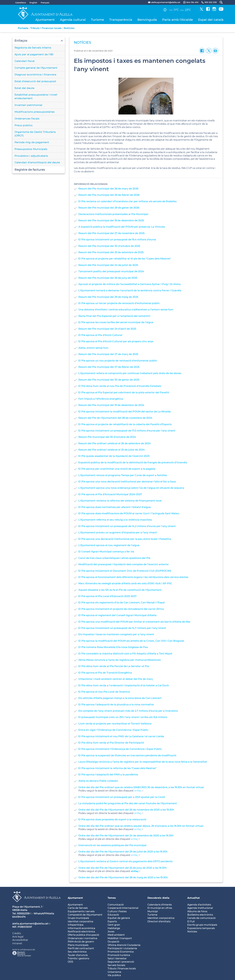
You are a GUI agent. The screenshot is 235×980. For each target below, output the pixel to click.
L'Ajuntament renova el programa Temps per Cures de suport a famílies (123, 475)
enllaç (138, 791)
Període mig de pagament (32, 142)
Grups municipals (78, 918)
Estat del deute (24, 88)
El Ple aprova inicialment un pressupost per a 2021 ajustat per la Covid (122, 797)
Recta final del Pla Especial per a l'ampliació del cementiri (114, 316)
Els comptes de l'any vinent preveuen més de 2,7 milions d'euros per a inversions (128, 711)
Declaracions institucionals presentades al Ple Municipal (113, 214)
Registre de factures (30, 170)
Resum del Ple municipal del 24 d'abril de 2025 (107, 329)
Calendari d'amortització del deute (37, 162)
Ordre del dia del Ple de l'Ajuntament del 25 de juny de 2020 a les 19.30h (123, 868)
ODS (70, 962)
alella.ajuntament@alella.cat (30, 924)
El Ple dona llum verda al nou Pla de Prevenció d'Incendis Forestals (120, 386)
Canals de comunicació (201, 918)
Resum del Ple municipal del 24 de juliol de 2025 (108, 265)
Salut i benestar (117, 958)
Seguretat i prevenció (121, 962)
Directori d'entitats (159, 921)
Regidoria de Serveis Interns (33, 48)
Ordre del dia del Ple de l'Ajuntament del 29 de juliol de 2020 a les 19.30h (123, 852)
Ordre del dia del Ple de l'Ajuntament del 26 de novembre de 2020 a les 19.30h (126, 810)
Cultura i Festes (117, 911)
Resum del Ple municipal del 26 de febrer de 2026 (109, 195)
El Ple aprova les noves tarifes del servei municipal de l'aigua (116, 322)
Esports (112, 921)
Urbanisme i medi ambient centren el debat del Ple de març (116, 679)
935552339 (23, 914)
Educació (113, 915)
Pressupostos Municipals (31, 149)
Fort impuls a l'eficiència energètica (101, 399)
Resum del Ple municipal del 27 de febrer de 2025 (109, 367)
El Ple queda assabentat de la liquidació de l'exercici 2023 (114, 456)
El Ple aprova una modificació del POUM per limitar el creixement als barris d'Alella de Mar (134, 622)
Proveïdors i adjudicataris (31, 156)
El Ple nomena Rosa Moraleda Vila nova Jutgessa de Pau (113, 647)
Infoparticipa (76, 925)
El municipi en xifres (160, 908)
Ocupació (113, 942)
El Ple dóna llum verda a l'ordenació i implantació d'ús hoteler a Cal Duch (124, 685)
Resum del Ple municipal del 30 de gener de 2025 (109, 380)
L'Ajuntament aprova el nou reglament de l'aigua (109, 545)
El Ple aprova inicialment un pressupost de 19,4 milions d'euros (117, 240)
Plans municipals (78, 945)
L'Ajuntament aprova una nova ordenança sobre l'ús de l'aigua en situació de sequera (131, 488)
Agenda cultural (73, 20)
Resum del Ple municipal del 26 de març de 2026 (108, 189)
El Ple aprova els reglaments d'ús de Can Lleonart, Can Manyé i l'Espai (122, 603)
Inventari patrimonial (28, 105)
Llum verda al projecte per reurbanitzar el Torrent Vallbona (115, 724)
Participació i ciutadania (122, 948)
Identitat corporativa (80, 921)
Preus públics (24, 125)
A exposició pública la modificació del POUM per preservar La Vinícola (122, 227)
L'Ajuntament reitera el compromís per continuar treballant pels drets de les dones (130, 373)
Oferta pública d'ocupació (83, 935)
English (33, 3)
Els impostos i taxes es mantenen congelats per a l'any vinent (116, 634)
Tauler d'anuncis (78, 955)
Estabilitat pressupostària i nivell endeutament (36, 96)
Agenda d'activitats (199, 905)
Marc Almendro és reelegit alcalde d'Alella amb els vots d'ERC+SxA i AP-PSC (125, 583)
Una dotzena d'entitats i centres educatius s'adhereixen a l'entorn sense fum (126, 310)
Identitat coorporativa (161, 918)
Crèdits (17, 933)
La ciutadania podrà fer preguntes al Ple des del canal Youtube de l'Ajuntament (128, 803)
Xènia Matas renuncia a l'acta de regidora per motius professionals (120, 660)
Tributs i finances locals (46, 28)
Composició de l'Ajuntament (85, 915)
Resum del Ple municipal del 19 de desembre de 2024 (111, 405)
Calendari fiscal (25, 61)
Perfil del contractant (81, 948)
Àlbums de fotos (197, 911)
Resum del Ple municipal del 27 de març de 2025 (108, 354)
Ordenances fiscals (27, 119)
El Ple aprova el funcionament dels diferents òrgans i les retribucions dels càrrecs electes (133, 577)
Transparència (121, 20)
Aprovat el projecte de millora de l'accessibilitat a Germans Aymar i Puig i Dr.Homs (129, 284)
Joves (111, 932)
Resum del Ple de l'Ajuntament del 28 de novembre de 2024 (115, 418)
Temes (112, 898)
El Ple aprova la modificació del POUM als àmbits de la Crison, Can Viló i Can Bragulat (131, 641)
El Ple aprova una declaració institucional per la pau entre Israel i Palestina (125, 539)
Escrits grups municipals (202, 925)
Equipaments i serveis (81, 911)
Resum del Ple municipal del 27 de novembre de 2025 (111, 233)
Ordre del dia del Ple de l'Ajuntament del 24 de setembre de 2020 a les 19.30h (126, 836)
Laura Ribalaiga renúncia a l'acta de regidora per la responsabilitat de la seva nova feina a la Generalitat (143, 762)
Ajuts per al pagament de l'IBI (34, 54)
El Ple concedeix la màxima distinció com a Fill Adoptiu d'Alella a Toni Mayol (125, 654)
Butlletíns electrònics (200, 915)
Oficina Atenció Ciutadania (124, 945)
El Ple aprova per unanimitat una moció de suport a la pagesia (117, 469)
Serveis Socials (116, 965)
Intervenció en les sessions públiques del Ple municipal (112, 845)
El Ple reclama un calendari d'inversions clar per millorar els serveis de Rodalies (127, 201)
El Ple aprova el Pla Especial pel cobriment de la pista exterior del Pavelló (124, 392)
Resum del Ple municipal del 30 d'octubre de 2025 (109, 246)
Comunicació (116, 905)
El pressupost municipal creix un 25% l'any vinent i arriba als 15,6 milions (123, 717)
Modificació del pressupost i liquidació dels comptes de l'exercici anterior (124, 564)
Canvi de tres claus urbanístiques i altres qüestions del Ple (114, 558)
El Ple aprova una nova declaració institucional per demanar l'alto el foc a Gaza (127, 482)
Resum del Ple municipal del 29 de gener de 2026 (109, 208)
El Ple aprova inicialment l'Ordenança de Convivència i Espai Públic (120, 749)
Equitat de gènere (119, 918)
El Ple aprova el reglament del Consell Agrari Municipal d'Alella (117, 615)
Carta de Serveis (78, 908)
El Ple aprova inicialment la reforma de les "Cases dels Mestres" (117, 768)
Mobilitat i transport (120, 938)
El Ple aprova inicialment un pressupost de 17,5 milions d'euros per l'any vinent (127, 431)
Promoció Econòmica (121, 952)
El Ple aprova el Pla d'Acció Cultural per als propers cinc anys (116, 341)
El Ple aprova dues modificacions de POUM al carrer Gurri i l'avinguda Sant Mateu (129, 513)
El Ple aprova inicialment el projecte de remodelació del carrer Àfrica (121, 609)
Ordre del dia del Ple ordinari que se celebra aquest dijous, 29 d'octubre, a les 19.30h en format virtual (141, 826)
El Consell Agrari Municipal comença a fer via (106, 552)
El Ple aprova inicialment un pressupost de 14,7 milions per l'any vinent (122, 628)
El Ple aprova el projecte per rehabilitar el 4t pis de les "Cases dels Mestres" (125, 259)
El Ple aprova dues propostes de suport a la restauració (112, 819)
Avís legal (18, 937)
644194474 (19, 917)
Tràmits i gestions (78, 958)
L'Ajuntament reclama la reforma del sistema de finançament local (120, 501)
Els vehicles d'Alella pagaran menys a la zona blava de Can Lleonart (120, 698)
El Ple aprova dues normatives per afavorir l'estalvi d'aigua (115, 507)
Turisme (97, 20)
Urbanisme (114, 972)
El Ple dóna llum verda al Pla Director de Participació (111, 743)
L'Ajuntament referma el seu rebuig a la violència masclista (115, 520)
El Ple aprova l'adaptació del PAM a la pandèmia (108, 775)
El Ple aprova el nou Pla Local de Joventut (104, 692)
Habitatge (114, 928)
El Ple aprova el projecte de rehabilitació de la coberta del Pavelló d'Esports (125, 424)
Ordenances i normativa (83, 938)
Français (45, 3)
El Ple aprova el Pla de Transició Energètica (105, 673)
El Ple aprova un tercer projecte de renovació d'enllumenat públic (119, 303)
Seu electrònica (77, 952)
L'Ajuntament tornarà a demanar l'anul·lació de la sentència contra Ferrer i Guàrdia (130, 290)
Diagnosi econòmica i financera (35, 75)
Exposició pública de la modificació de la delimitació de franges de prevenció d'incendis (133, 463)
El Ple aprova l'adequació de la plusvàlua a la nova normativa (116, 705)
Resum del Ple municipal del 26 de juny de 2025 (108, 278)
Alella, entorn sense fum (93, 348)
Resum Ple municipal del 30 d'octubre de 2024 (107, 437)
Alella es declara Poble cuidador (98, 781)
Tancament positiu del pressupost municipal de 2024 (111, 271)
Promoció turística (119, 955)
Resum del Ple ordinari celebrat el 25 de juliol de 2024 (112, 450)
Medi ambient (116, 935)
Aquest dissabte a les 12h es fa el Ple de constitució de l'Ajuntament (120, 590)
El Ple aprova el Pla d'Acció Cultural (100, 335)
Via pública (114, 975)
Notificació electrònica (81, 932)
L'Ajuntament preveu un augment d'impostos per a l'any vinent (118, 533)
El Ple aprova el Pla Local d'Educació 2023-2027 (107, 596)
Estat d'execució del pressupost (35, 81)
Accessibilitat (20, 940)
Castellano (21, 3)
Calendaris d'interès (160, 905)
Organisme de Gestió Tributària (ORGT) (35, 134)
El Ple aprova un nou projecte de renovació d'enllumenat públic (118, 361)
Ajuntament (45, 20)
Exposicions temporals (201, 928)
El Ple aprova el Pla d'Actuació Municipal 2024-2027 (110, 494)
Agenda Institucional (200, 908)
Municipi (153, 911)
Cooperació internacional (123, 908)
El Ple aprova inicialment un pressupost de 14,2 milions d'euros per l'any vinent (127, 526)
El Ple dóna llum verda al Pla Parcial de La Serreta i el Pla (114, 666)
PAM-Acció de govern (81, 942)
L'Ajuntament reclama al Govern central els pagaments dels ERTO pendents (125, 861)
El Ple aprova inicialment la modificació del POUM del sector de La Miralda (125, 412)
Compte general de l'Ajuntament (36, 68)
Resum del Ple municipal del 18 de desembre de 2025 (111, 220)
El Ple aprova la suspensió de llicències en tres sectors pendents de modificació (127, 755)
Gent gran (114, 925)
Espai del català (211, 20)
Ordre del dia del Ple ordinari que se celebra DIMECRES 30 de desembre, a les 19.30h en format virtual (141, 787)
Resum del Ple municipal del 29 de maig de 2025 (108, 297)
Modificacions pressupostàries (35, 112)
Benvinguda (147, 20)
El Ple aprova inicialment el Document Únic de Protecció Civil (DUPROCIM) (125, 571)
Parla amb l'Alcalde (178, 20)
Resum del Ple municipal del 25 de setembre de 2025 (111, 252)
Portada (23, 28)
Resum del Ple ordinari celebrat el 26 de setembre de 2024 (115, 443)
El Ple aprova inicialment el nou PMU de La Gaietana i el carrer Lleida (121, 736)
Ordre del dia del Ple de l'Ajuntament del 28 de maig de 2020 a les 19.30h (123, 877)
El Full (191, 921)
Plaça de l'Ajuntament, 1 (27, 907)
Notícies (69, 28)
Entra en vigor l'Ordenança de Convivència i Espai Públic (113, 730)
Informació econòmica (81, 928)
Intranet (17, 943)
